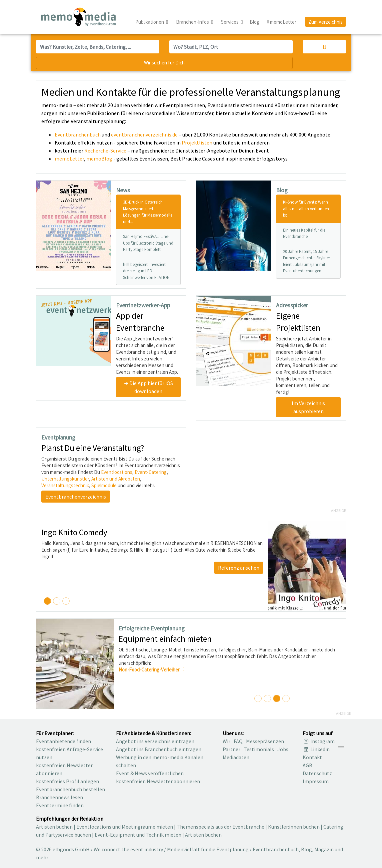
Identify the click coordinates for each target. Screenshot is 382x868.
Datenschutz (317, 773)
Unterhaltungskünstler (65, 479)
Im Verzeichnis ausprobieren (308, 407)
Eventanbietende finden (63, 741)
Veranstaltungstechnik (65, 485)
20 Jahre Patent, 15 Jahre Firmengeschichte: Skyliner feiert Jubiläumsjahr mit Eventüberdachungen (306, 261)
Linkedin (316, 749)
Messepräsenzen (265, 741)
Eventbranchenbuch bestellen (70, 789)
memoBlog (99, 159)
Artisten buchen (54, 827)
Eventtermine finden (60, 805)
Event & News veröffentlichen (150, 773)
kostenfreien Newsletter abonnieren (158, 781)
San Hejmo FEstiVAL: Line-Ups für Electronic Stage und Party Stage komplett (148, 243)
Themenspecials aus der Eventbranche (220, 827)
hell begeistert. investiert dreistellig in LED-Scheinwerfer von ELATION (146, 271)
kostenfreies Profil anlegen (67, 781)
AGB (307, 765)
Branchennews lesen (59, 797)
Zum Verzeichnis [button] (325, 22)
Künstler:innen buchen (294, 827)
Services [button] (230, 22)
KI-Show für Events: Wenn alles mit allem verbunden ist (306, 209)
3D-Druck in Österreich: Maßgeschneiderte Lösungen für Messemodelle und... (148, 212)
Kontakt (312, 757)
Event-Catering (151, 472)
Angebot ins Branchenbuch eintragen (159, 749)
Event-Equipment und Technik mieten (138, 835)
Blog (254, 22)
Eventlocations (117, 472)
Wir (226, 741)
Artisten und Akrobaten (116, 479)
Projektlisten (197, 142)
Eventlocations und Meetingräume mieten (125, 827)
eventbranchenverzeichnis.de (144, 134)
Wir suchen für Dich (164, 63)
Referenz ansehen (239, 568)
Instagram (319, 741)
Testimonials (259, 749)
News (123, 190)
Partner (231, 749)
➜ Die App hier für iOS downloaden (148, 387)
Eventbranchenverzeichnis (76, 497)
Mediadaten (236, 757)
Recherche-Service (105, 151)
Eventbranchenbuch (78, 134)
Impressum (316, 781)
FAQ (238, 741)
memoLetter (69, 159)
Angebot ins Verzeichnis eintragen (155, 741)
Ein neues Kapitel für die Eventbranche (304, 233)
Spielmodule (104, 485)
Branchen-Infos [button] (193, 22)
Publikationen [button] (150, 22)
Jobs (283, 749)
